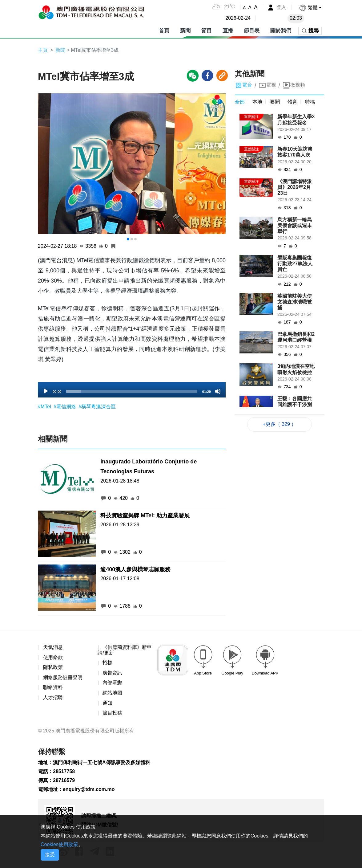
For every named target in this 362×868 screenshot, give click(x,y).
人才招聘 (53, 697)
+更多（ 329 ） (280, 424)
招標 (107, 663)
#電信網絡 (65, 407)
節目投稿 (112, 713)
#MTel (45, 407)
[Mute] (218, 391)
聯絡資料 (53, 687)
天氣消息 (53, 647)
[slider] (132, 391)
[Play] (46, 391)
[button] (310, 8)
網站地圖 (112, 693)
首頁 (164, 31)
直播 (228, 31)
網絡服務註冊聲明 (63, 677)
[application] (132, 390)
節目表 (252, 31)
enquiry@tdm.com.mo (89, 789)
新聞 (185, 31)
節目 (207, 31)
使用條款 (53, 657)
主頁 (43, 50)
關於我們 (281, 31)
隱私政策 (53, 667)
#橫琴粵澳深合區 (97, 407)
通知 (107, 703)
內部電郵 (112, 683)
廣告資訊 (112, 673)
